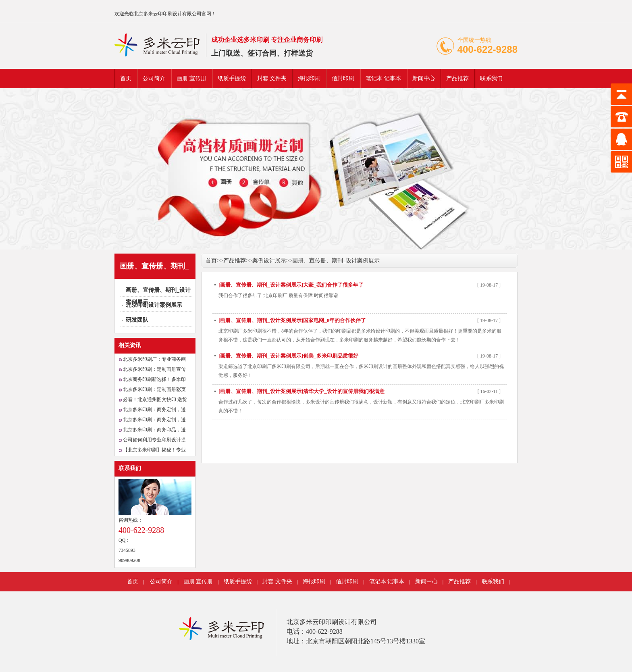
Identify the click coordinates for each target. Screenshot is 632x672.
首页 (126, 78)
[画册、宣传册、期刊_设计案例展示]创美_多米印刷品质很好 (288, 356)
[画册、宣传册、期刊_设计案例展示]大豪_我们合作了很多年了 (291, 285)
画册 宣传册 (191, 78)
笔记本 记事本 (383, 78)
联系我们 (491, 78)
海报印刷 (309, 78)
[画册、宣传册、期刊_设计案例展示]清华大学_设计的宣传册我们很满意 (301, 391)
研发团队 (137, 320)
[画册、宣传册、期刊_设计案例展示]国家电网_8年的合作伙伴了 (292, 320)
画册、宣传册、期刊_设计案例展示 (336, 261)
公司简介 (154, 78)
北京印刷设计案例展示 (154, 305)
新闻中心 (424, 78)
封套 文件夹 (272, 78)
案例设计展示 (269, 261)
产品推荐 (457, 78)
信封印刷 (343, 78)
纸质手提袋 (232, 78)
